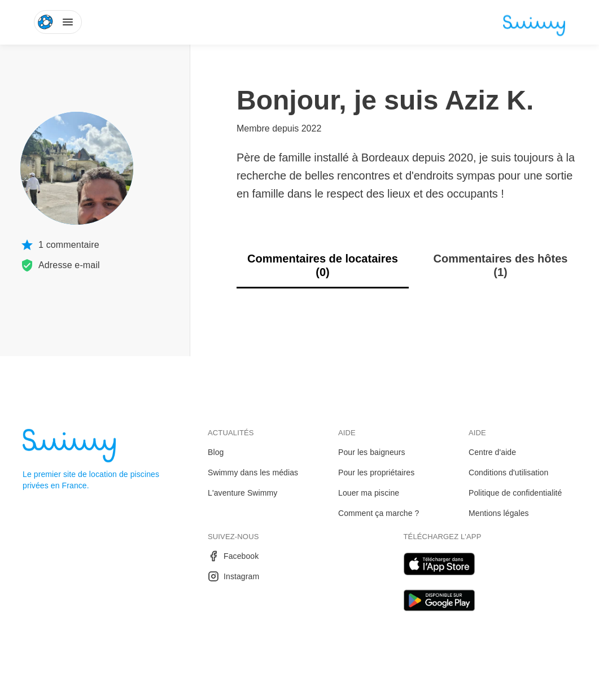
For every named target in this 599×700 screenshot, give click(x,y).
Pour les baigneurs (372, 452)
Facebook (233, 556)
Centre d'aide (492, 452)
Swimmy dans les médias (253, 473)
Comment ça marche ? (379, 513)
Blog (216, 452)
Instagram (233, 576)
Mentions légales (499, 513)
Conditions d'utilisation (508, 473)
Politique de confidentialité (515, 493)
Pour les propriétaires (376, 473)
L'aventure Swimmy (242, 493)
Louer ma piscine (369, 493)
